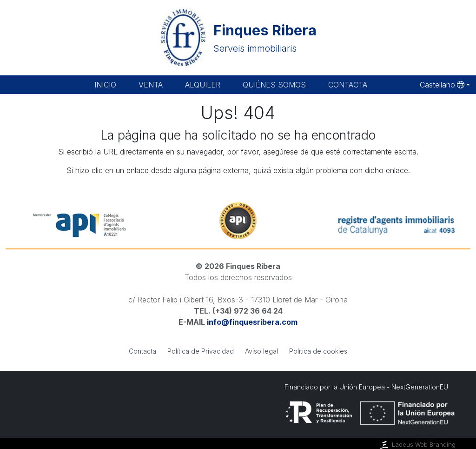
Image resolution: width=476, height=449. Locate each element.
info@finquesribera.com (252, 322)
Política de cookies (318, 351)
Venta (151, 85)
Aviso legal (261, 351)
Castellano (442, 85)
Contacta (348, 85)
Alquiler (203, 85)
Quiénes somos (274, 85)
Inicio (105, 85)
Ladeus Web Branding (417, 445)
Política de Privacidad (201, 351)
